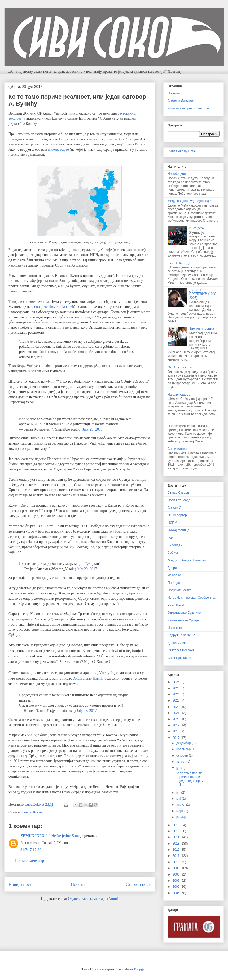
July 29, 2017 (93, 429)
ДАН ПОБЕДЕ (181, 263)
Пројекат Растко (179, 590)
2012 (177, 850)
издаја (26, 812)
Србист (173, 553)
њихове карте (58, 150)
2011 (177, 856)
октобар (183, 755)
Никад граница (179, 530)
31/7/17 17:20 (31, 850)
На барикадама (179, 395)
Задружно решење (181, 635)
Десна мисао (177, 643)
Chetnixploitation (179, 658)
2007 (177, 881)
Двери (172, 568)
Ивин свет (175, 628)
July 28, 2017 (87, 711)
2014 (177, 837)
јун (179, 793)
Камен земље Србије (183, 620)
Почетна (79, 884)
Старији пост (138, 884)
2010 (177, 862)
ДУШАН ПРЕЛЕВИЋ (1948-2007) (203, 294)
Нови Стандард (179, 500)
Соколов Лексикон (181, 101)
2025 (177, 688)
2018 (177, 731)
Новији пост (20, 884)
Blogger (140, 969)
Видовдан (175, 545)
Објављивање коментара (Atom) (93, 899)
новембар (184, 749)
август (181, 762)
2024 (177, 694)
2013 (177, 844)
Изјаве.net (175, 575)
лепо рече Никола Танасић (53, 307)
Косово (39, 812)
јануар (181, 817)
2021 (177, 713)
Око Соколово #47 (181, 367)
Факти (172, 538)
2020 (177, 719)
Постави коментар (30, 861)
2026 (177, 682)
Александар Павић (88, 678)
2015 (177, 831)
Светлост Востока (181, 650)
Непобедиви (177, 174)
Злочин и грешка (202, 329)
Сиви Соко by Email (182, 151)
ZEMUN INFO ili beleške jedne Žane (50, 836)
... (169, 422)
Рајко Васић (176, 605)
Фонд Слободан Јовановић (188, 560)
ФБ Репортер (177, 515)
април (181, 805)
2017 (177, 738)
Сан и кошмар (178, 449)
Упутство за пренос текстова (189, 108)
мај (179, 799)
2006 (177, 887)
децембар (184, 743)
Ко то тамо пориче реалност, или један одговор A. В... (190, 779)
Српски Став (177, 508)
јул (179, 768)
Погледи (174, 583)
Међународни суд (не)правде (189, 201)
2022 (177, 707)
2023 (177, 700)
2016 (177, 825)
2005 (177, 893)
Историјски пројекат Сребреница (192, 598)
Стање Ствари (178, 493)
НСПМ (172, 523)
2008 (177, 874)
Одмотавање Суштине (184, 613)
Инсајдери (197, 228)
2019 (177, 725)
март (180, 811)
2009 (177, 868)
